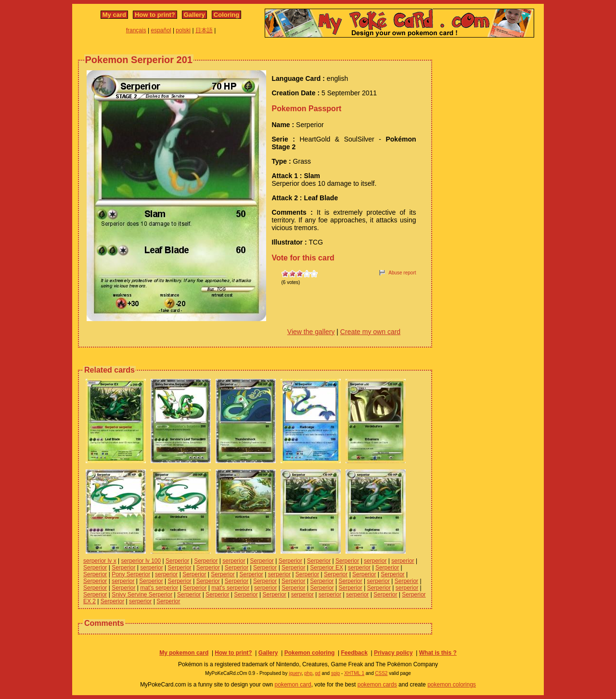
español (161, 30)
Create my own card (370, 332)
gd (318, 673)
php (308, 673)
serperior (234, 561)
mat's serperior (159, 588)
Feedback (354, 653)
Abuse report (402, 273)
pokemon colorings (452, 685)
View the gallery (311, 332)
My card (114, 15)
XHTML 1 (354, 673)
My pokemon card (184, 653)
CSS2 (381, 673)
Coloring (226, 15)
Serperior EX (327, 568)
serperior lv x (100, 561)
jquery (295, 673)
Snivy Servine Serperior (142, 595)
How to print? (155, 15)
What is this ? (438, 653)
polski (183, 30)
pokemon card (293, 685)
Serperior (177, 561)
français (136, 30)
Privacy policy (393, 653)
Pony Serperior (131, 574)
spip (335, 673)
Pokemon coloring (310, 653)
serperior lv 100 (141, 561)
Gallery (194, 15)
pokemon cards (377, 685)
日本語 (204, 30)
